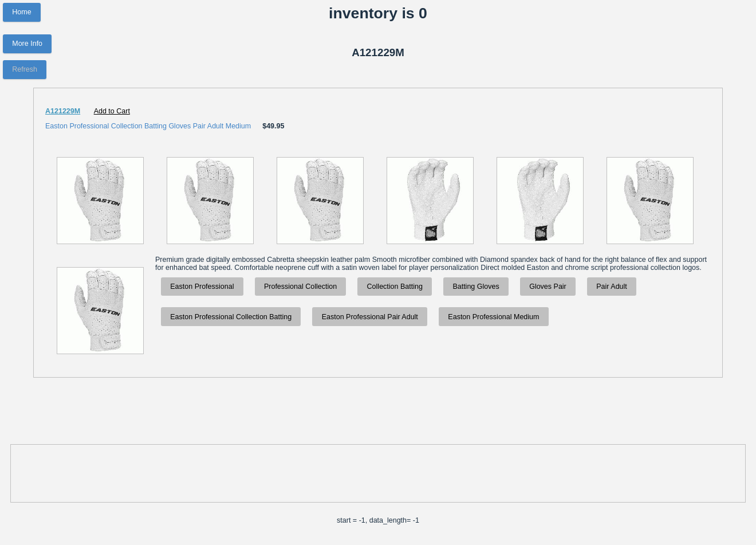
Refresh (25, 69)
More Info (27, 44)
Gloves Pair (548, 287)
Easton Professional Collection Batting (231, 317)
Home (21, 12)
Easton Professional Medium (493, 317)
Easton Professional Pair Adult (370, 317)
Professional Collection (300, 287)
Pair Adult (612, 287)
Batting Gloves (476, 287)
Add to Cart (112, 111)
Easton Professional (202, 287)
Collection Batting (395, 287)
